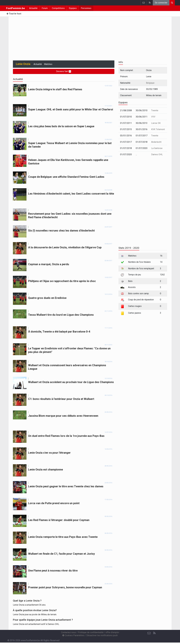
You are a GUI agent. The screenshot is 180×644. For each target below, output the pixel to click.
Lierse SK (156, 123)
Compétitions (58, 8)
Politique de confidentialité (91, 632)
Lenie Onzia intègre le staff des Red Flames (55, 89)
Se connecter (161, 3)
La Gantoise (157, 148)
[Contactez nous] (149, 633)
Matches (48, 64)
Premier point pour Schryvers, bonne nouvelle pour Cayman (65, 587)
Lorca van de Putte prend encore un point (54, 503)
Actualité (33, 8)
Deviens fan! (64, 71)
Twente (155, 110)
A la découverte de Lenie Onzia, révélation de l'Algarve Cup (65, 247)
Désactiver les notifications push (102, 635)
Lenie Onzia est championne (46, 470)
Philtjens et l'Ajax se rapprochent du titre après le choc (62, 281)
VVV (153, 117)
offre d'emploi (112, 632)
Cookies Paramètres (73, 635)
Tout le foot (14, 14)
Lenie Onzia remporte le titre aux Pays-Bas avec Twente (63, 537)
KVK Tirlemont (158, 129)
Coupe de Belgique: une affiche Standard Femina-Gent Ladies (66, 177)
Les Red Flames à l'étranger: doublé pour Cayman (59, 520)
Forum (45, 8)
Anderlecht (156, 142)
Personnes (86, 8)
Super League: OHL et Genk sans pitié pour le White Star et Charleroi (71, 109)
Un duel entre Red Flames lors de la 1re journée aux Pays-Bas (66, 436)
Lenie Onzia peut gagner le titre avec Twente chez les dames (66, 486)
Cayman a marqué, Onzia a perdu (49, 264)
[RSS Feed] (154, 633)
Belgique (150, 83)
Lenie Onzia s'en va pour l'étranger (49, 453)
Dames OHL (157, 154)
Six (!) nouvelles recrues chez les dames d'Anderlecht (61, 231)
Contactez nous (69, 632)
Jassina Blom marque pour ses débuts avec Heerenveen (63, 416)
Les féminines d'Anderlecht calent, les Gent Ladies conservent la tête (71, 194)
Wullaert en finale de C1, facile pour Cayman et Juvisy (61, 554)
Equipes (73, 8)
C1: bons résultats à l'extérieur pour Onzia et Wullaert (61, 399)
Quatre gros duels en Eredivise (47, 298)
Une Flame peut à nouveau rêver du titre (53, 571)
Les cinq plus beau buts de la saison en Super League (61, 126)
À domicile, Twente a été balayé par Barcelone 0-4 (59, 332)
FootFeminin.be (15, 8)
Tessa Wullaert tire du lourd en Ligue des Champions (61, 315)
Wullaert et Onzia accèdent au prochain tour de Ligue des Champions (71, 382)
